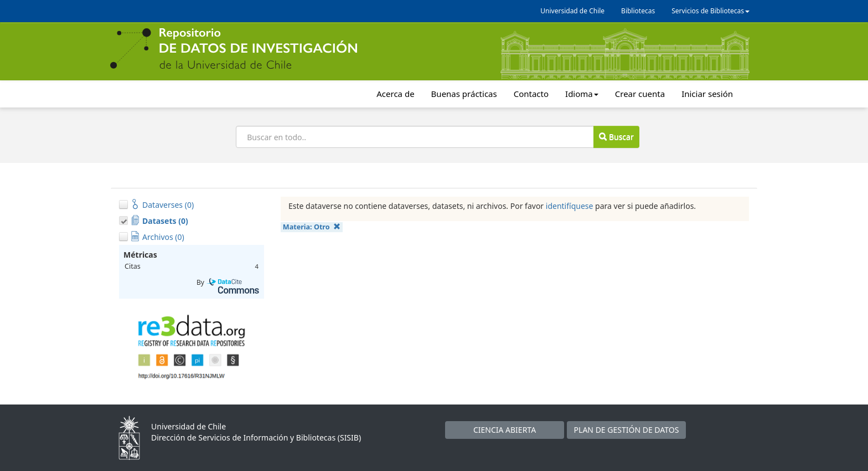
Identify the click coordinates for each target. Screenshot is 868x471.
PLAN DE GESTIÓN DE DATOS (627, 430)
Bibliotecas (638, 11)
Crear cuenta (640, 94)
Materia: (312, 227)
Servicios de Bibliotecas (711, 11)
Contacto (531, 94)
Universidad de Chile (572, 11)
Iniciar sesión (707, 94)
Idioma (582, 94)
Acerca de (395, 94)
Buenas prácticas (464, 94)
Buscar (616, 137)
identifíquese (570, 206)
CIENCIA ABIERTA (505, 430)
